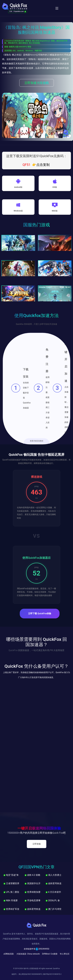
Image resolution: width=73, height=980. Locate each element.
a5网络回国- (9, 954)
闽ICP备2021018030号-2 (52, 974)
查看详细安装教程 (37, 441)
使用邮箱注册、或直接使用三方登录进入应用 (48, 402)
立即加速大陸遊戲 (37, 83)
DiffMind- (46, 954)
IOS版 (55, 187)
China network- (34, 954)
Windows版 (18, 211)
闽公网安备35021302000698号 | (31, 974)
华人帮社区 (65, 954)
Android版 (18, 187)
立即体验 (37, 844)
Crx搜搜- (54, 954)
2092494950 (44, 949)
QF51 (26, 165)
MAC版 (55, 211)
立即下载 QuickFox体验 (40, 613)
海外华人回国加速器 (31, 969)
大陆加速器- (22, 954)
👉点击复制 (41, 165)
